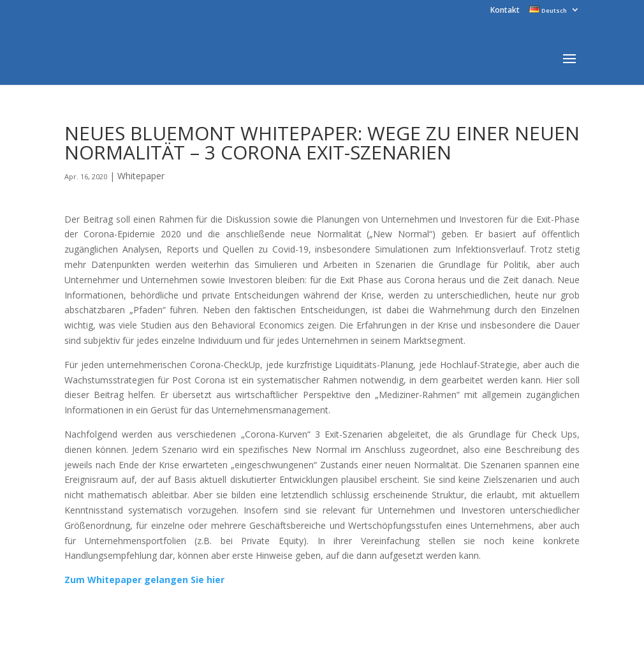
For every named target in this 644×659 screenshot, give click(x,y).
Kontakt (505, 11)
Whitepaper (141, 176)
